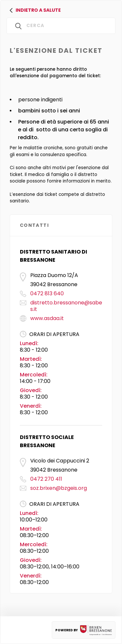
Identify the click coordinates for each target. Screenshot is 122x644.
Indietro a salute (35, 10)
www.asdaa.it (47, 318)
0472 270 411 (46, 479)
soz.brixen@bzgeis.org (59, 488)
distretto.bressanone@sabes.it (66, 306)
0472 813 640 (47, 293)
